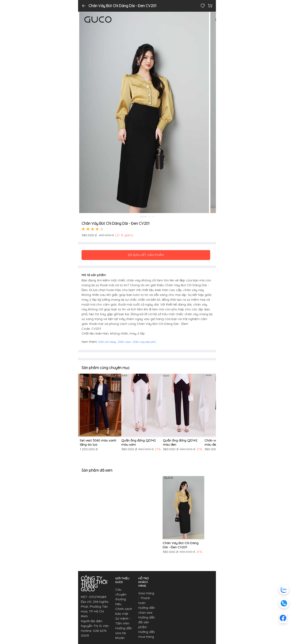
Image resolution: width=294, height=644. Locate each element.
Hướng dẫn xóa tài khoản (124, 633)
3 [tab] (153, 217)
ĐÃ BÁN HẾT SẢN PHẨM (146, 255)
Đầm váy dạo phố (145, 342)
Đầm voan (125, 342)
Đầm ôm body (108, 342)
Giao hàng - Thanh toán (146, 598)
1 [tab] (143, 217)
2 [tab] (150, 217)
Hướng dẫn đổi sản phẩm (147, 622)
